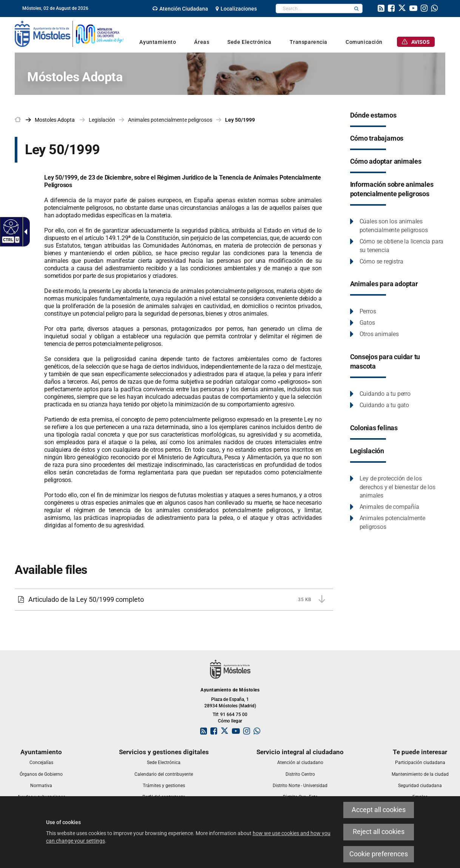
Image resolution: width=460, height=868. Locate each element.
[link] (180, 9)
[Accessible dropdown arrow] (24, 232)
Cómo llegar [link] (230, 721)
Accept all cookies (379, 810)
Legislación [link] (102, 120)
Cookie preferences (379, 854)
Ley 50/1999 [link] (240, 120)
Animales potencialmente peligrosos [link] (170, 120)
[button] (357, 9)
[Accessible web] (10, 226)
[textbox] (313, 9)
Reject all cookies (379, 832)
